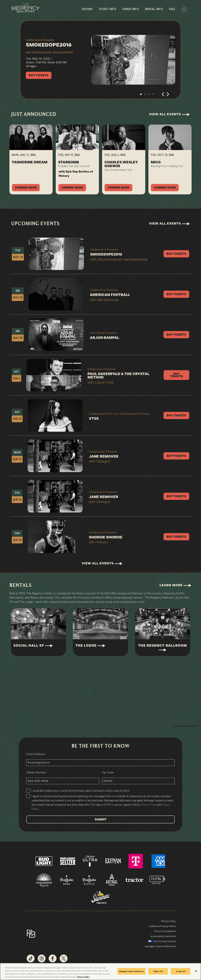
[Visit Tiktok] (31, 958)
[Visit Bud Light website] (44, 861)
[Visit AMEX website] (158, 861)
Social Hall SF (33, 645)
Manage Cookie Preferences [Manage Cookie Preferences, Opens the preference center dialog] (131, 971)
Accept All (180, 971)
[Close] (196, 971)
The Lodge (90, 645)
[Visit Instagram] (42, 958)
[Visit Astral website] (112, 880)
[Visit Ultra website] (91, 861)
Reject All (158, 971)
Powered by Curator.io (186, 726)
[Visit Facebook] (53, 958)
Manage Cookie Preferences (160, 946)
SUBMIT (101, 819)
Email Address (100, 759)
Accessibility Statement (163, 936)
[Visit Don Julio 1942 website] (67, 880)
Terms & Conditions (165, 931)
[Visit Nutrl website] (157, 880)
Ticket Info (107, 9)
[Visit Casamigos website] (44, 880)
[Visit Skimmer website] (100, 899)
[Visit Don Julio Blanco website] (90, 880)
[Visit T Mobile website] (136, 861)
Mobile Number (63, 778)
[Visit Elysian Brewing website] (113, 861)
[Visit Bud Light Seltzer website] (68, 861)
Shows (87, 9)
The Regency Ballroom (163, 647)
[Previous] (163, 96)
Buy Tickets (39, 75)
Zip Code (138, 778)
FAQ (172, 9)
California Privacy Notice (162, 926)
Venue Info (131, 9)
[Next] (167, 96)
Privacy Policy (168, 921)
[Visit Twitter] (64, 958)
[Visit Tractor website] (135, 880)
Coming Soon (26, 188)
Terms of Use (149, 805)
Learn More (176, 585)
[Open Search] (184, 9)
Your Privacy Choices (164, 941)
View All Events (170, 114)
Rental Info (154, 9)
